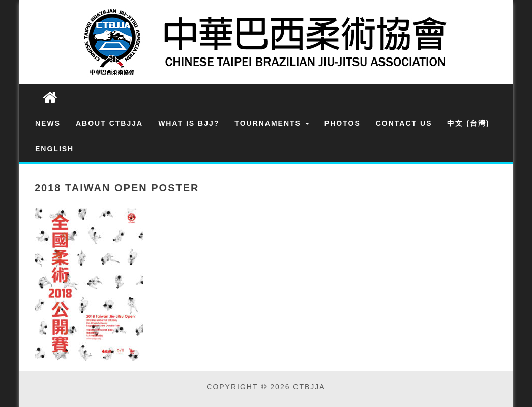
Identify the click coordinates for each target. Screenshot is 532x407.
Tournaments (272, 123)
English (54, 149)
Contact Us (404, 123)
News (48, 123)
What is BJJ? (189, 123)
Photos (343, 123)
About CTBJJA (109, 123)
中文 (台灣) (468, 123)
